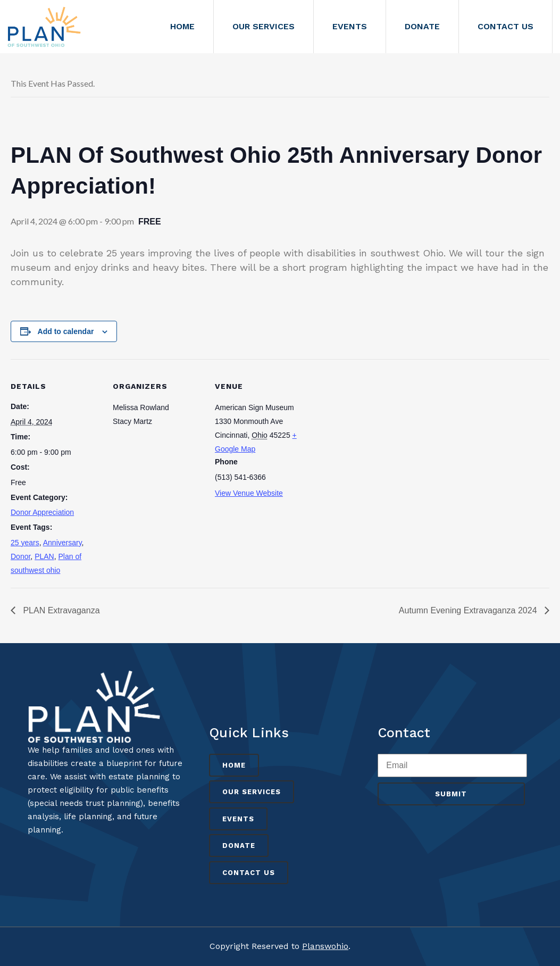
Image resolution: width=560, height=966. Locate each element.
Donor (20, 556)
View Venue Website (249, 493)
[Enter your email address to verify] (452, 765)
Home (234, 765)
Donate (239, 846)
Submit (451, 794)
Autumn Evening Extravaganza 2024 (469, 610)
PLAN (44, 556)
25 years (25, 543)
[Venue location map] (373, 432)
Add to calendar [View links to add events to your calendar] (66, 331)
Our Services (252, 792)
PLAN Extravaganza (60, 610)
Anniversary (62, 543)
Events (238, 819)
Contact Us (249, 873)
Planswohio (325, 946)
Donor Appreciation (42, 512)
